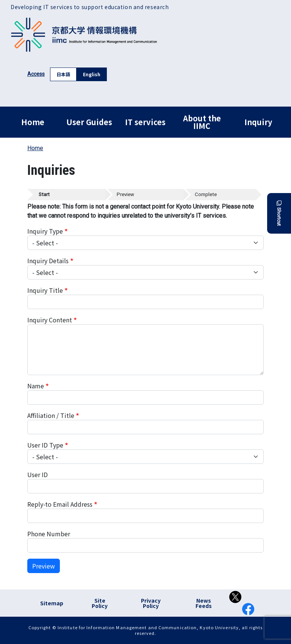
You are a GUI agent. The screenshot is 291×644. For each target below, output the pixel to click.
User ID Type (45, 445)
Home (33, 122)
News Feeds (204, 603)
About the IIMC (202, 122)
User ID (38, 474)
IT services (145, 122)
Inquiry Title (45, 290)
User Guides (89, 122)
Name (36, 386)
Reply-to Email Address (60, 504)
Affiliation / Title (51, 415)
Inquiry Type (45, 231)
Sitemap (52, 603)
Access (36, 74)
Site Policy (100, 603)
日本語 (63, 74)
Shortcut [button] (279, 213)
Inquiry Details (48, 261)
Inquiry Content (50, 320)
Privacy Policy (151, 603)
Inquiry (258, 122)
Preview (44, 566)
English (92, 74)
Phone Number (49, 534)
